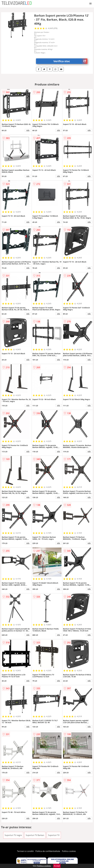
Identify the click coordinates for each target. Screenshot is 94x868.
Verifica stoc (70, 61)
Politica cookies (69, 851)
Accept (57, 866)
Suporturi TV (54, 835)
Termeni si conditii (25, 851)
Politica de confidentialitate (48, 851)
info (28, 130)
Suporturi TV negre (13, 835)
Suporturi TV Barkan (35, 835)
